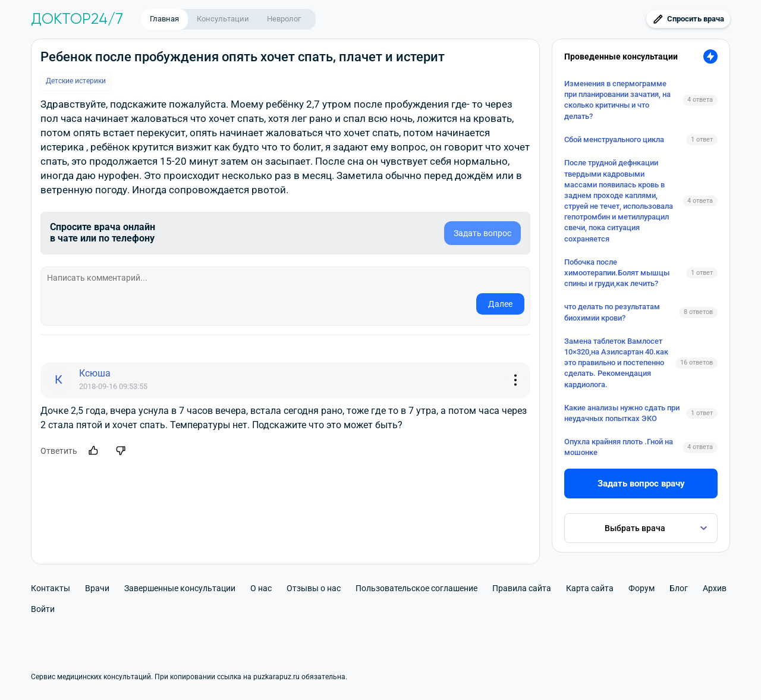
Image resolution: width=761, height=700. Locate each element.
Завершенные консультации (180, 588)
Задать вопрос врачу (641, 484)
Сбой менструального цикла (614, 139)
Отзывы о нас (314, 588)
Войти (43, 609)
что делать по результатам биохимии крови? (612, 312)
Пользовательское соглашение (416, 588)
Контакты (51, 588)
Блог (679, 588)
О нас (261, 588)
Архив (715, 588)
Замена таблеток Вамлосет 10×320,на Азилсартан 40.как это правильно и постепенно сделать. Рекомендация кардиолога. (616, 363)
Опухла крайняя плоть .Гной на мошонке (619, 447)
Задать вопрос (482, 233)
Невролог (284, 19)
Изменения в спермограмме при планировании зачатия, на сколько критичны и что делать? (617, 100)
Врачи (97, 588)
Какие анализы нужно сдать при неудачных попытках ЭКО (622, 413)
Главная (164, 19)
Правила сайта (522, 588)
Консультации (223, 19)
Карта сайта (590, 588)
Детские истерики (76, 81)
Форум (641, 588)
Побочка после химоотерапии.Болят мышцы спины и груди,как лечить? (617, 273)
